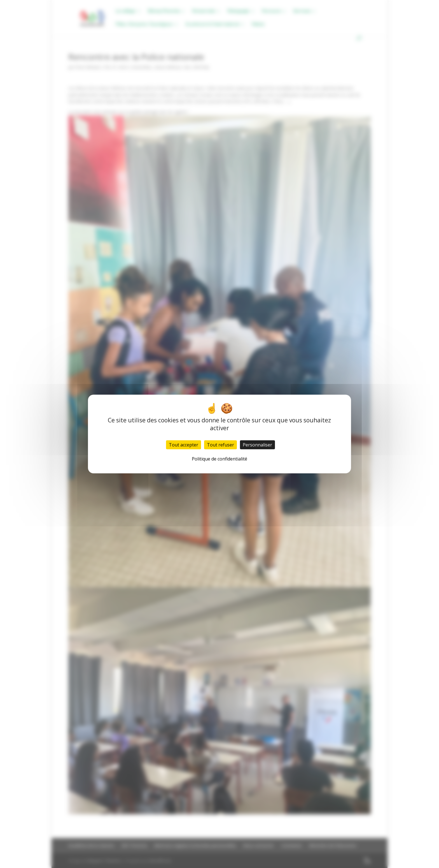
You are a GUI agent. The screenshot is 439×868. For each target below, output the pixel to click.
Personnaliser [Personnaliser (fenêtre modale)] (257, 445)
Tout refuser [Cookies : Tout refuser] (220, 445)
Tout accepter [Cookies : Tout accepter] (184, 445)
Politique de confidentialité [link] (219, 459)
